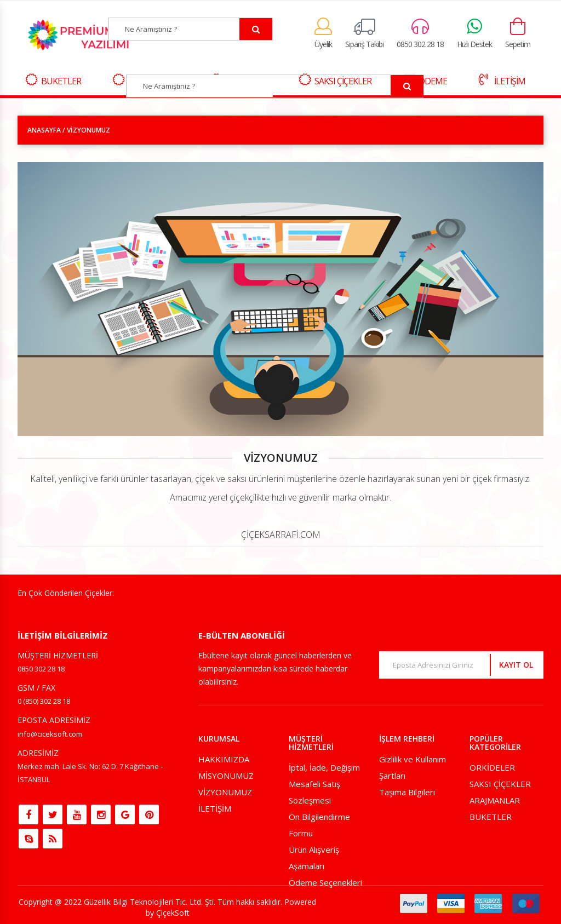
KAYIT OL (516, 665)
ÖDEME (425, 81)
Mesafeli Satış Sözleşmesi (314, 792)
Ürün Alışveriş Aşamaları (314, 858)
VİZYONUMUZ (225, 792)
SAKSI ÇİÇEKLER (500, 784)
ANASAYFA (44, 130)
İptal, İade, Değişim (324, 767)
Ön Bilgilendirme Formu (319, 825)
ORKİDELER (492, 767)
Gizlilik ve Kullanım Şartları (413, 767)
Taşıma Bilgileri (407, 792)
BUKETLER (53, 81)
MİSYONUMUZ (226, 776)
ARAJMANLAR (495, 800)
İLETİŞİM (502, 81)
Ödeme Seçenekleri (325, 882)
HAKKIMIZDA (224, 759)
